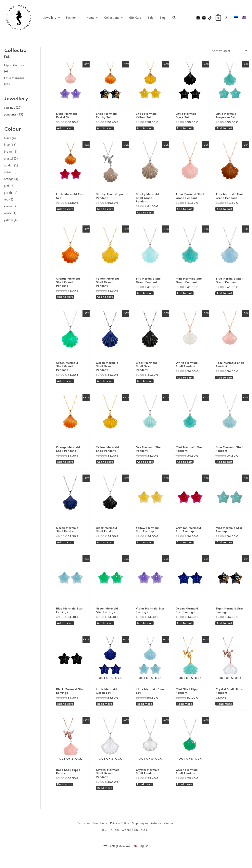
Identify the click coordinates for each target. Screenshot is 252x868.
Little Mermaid (14, 78)
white (8, 213)
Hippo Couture (14, 65)
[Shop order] (229, 51)
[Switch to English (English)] (141, 858)
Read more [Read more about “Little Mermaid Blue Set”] (145, 714)
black (7, 138)
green (8, 172)
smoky (8, 206)
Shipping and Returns (146, 835)
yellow (8, 220)
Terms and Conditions (92, 835)
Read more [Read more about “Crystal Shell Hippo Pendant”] (225, 714)
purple (8, 193)
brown (8, 152)
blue (7, 145)
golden (9, 165)
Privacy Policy (120, 835)
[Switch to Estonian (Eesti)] (117, 858)
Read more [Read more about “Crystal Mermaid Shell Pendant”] (145, 796)
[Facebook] (198, 18)
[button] (58, 18)
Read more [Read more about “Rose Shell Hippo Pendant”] (65, 796)
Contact (169, 835)
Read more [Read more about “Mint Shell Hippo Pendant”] (185, 714)
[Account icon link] (227, 18)
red (6, 199)
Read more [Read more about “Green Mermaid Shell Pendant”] (185, 796)
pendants (10, 114)
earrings (9, 108)
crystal (8, 158)
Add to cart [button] (66, 129)
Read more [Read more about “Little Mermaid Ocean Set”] (105, 714)
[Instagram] (204, 18)
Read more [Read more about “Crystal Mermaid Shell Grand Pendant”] (105, 800)
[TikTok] (210, 18)
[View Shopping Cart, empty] (218, 18)
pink (7, 186)
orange (9, 179)
